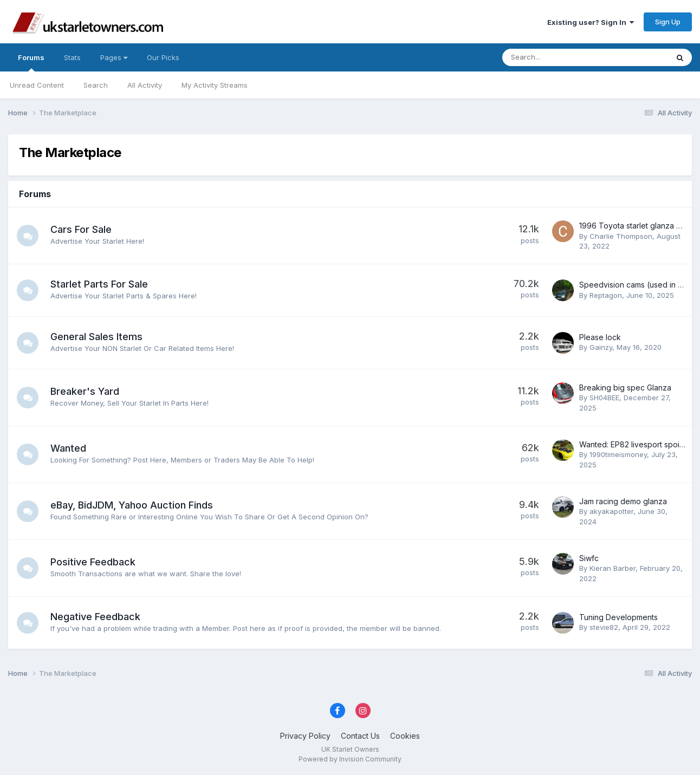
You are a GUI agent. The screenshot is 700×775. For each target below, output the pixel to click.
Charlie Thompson (621, 236)
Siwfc (589, 558)
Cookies (405, 736)
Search (96, 85)
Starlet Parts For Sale (99, 284)
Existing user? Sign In (591, 22)
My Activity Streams (215, 85)
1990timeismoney (618, 454)
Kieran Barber (612, 568)
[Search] (557, 57)
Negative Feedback (95, 617)
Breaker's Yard (85, 391)
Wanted (68, 448)
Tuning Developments (618, 617)
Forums (31, 62)
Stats (72, 57)
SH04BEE (604, 398)
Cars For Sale (81, 229)
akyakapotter (611, 511)
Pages (114, 57)
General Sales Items (96, 337)
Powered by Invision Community (350, 759)
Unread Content (37, 85)
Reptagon (606, 295)
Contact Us (360, 736)
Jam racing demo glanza (623, 501)
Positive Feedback (93, 562)
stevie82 (604, 627)
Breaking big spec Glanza (625, 388)
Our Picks (163, 57)
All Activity (145, 85)
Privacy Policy (305, 736)
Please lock (600, 337)
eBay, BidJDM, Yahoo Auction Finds (132, 505)
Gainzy (601, 347)
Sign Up (668, 22)
